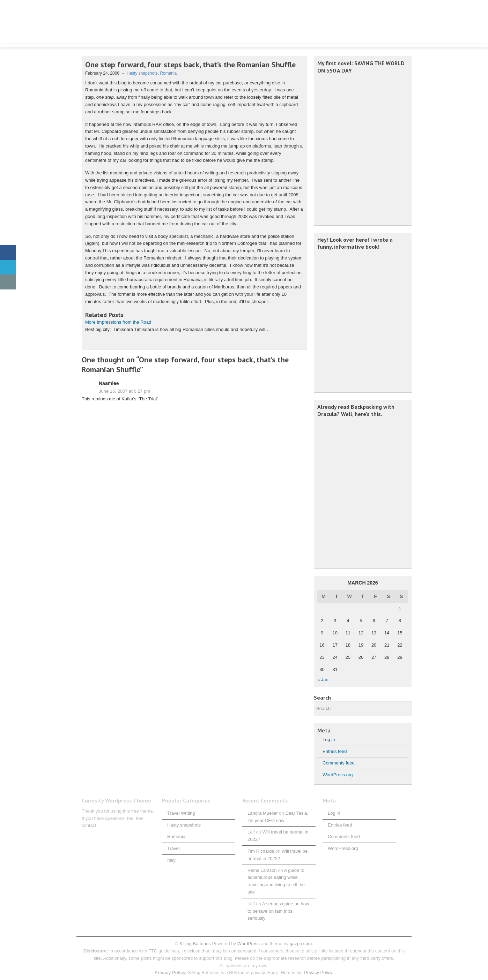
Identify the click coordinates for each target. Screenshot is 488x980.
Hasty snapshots (142, 73)
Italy (171, 860)
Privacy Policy (318, 973)
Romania (168, 73)
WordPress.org (338, 775)
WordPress (249, 944)
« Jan (323, 680)
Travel (173, 848)
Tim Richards (261, 851)
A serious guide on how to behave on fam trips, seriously (278, 911)
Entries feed (335, 751)
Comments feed (339, 763)
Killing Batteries (195, 944)
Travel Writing (181, 813)
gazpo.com (301, 944)
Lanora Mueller (263, 813)
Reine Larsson (262, 870)
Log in (329, 740)
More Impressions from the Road (118, 322)
